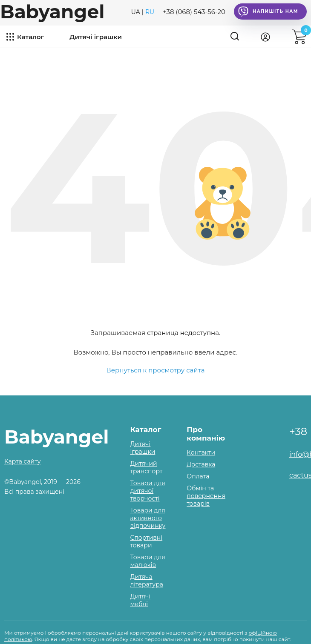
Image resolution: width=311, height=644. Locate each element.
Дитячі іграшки (96, 37)
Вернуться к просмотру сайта (156, 370)
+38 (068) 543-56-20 (194, 12)
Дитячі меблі (140, 600)
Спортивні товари (146, 541)
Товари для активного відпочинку (148, 518)
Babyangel (52, 11)
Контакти (201, 452)
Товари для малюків (147, 561)
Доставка (201, 464)
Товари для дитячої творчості (147, 491)
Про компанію (206, 434)
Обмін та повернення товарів (206, 496)
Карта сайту (23, 461)
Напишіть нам (268, 11)
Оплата (198, 476)
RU (150, 12)
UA (136, 12)
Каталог (30, 37)
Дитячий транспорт (146, 467)
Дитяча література (146, 581)
